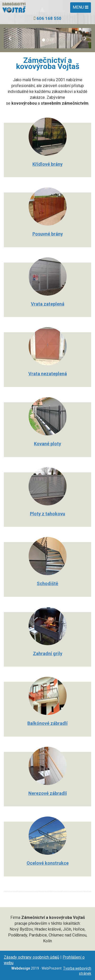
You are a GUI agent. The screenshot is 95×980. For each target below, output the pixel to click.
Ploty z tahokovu (48, 514)
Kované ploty (48, 444)
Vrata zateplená (48, 304)
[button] (10, 38)
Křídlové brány (48, 164)
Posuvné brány (48, 234)
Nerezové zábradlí (48, 793)
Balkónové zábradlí (48, 723)
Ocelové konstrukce (48, 863)
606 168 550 (49, 18)
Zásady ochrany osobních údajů (32, 957)
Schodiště (48, 583)
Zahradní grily (48, 653)
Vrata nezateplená (48, 374)
